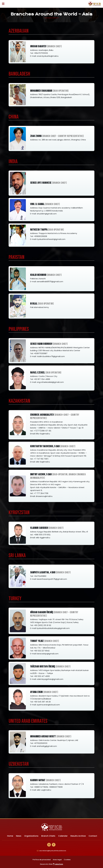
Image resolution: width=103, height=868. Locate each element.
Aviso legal (57, 860)
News (19, 836)
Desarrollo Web (52, 864)
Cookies (67, 860)
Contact (93, 836)
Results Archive (78, 836)
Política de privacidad (42, 860)
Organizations (31, 836)
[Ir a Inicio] (95, 4)
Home (10, 836)
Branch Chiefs (48, 836)
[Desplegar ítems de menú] (4, 4)
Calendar (63, 836)
